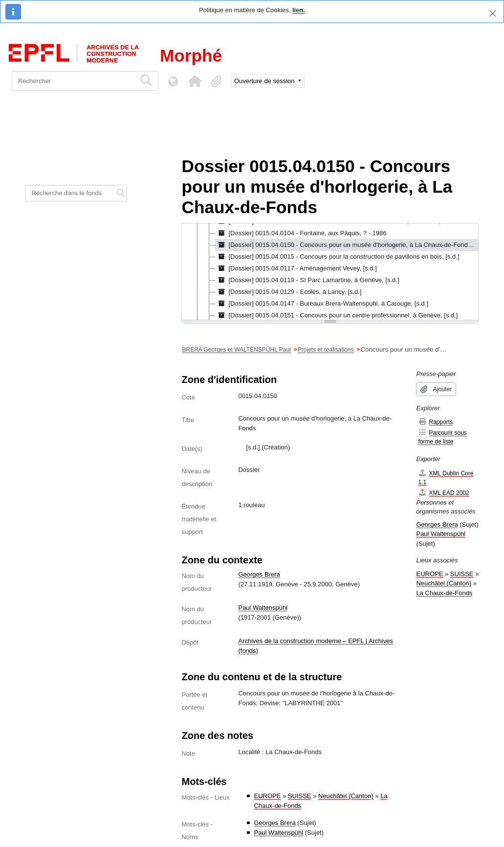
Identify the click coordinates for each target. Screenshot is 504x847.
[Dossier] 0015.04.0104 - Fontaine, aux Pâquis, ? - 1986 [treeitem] (301, 233)
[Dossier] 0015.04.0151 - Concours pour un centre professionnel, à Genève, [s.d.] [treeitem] (337, 315)
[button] (195, 81)
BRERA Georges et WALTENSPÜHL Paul (236, 350)
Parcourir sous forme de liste (442, 437)
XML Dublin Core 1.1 (446, 478)
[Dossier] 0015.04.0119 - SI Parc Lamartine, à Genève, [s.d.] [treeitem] (307, 280)
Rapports (435, 422)
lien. (299, 10)
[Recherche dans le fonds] (71, 193)
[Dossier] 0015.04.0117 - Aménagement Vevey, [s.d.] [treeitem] (296, 268)
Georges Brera (259, 574)
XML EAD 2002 (443, 493)
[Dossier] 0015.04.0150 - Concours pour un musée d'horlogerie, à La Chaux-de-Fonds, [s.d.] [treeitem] (347, 245)
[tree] (330, 272)
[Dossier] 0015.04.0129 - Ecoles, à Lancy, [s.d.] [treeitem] (288, 292)
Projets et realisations (326, 350)
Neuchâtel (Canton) (346, 796)
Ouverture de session (265, 81)
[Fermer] (493, 13)
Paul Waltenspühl (263, 608)
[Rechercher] (74, 81)
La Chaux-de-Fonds (444, 593)
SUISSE (300, 796)
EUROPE (267, 796)
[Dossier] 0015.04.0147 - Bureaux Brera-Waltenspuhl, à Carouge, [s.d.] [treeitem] (322, 304)
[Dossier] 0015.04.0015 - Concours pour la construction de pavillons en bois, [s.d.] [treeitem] (337, 257)
